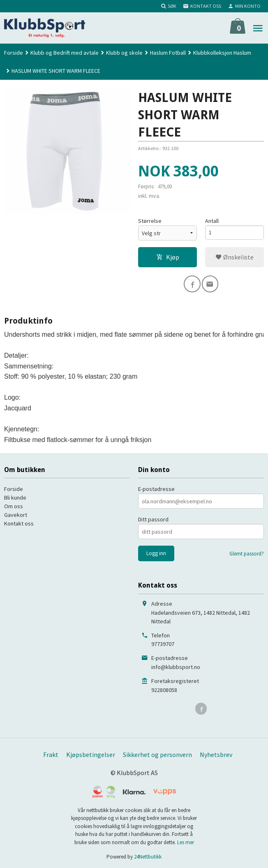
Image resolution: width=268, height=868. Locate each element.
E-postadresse (156, 488)
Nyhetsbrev (216, 754)
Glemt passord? (247, 553)
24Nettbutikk (148, 856)
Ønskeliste (234, 257)
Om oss (14, 505)
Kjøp (168, 257)
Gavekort (16, 514)
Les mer (186, 841)
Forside (14, 53)
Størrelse (150, 221)
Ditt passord (153, 518)
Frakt (51, 754)
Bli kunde (15, 497)
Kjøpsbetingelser (91, 754)
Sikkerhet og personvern (157, 754)
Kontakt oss (19, 523)
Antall (212, 221)
